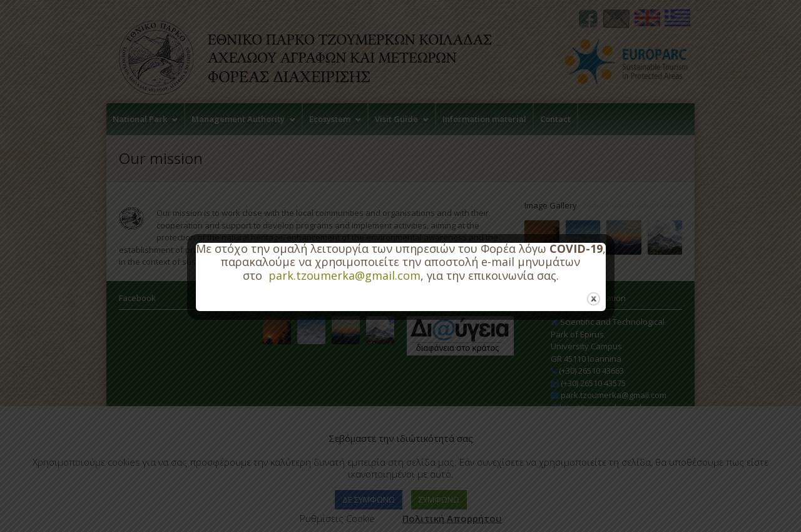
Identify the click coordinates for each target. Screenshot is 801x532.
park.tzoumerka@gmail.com (344, 275)
